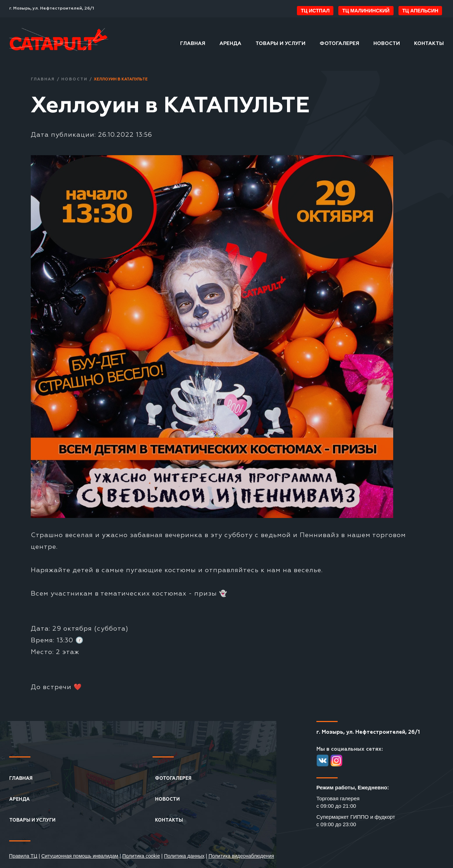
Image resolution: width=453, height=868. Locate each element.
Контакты (429, 44)
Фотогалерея (339, 44)
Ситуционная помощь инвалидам (80, 856)
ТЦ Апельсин (420, 11)
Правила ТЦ (23, 856)
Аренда (230, 44)
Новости (387, 44)
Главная (193, 44)
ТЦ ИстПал (315, 11)
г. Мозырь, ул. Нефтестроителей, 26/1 (52, 9)
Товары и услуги (280, 44)
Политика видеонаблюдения (241, 856)
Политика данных (184, 856)
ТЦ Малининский (366, 11)
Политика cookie (141, 856)
